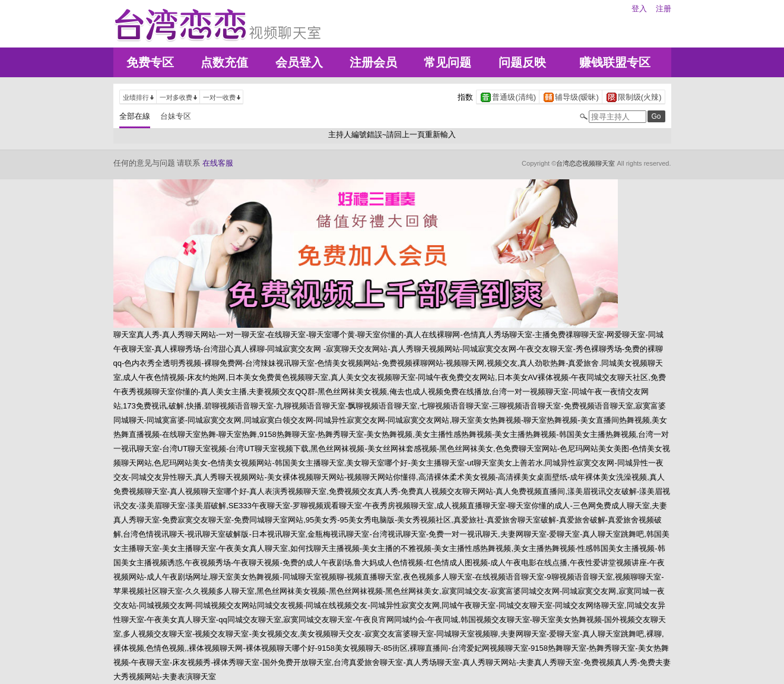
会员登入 (299, 62)
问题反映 (522, 62)
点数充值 (224, 62)
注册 (664, 9)
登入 (639, 9)
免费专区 (150, 62)
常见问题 (447, 62)
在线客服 (218, 163)
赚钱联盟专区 (615, 62)
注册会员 (373, 62)
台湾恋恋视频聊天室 (585, 163)
